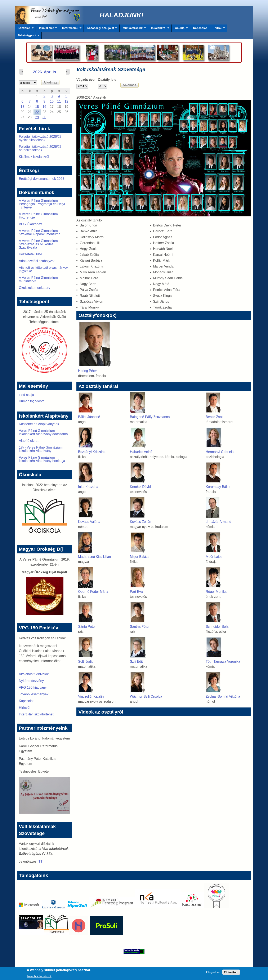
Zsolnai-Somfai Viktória (223, 696)
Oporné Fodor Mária (93, 592)
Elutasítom (231, 973)
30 (44, 117)
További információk (39, 977)
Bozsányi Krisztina (92, 452)
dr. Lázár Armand (219, 522)
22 (37, 112)
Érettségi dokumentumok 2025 (42, 179)
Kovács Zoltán (141, 522)
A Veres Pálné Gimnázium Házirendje (38, 216)
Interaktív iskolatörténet (36, 714)
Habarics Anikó (141, 452)
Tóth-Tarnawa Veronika (223, 662)
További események (34, 694)
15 (37, 107)
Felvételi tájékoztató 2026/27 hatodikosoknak (40, 148)
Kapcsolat (200, 28)
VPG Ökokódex (30, 224)
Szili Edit (136, 662)
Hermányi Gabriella (220, 452)
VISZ (218, 29)
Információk (70, 29)
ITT (40, 861)
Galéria (180, 29)
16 (44, 107)
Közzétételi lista (30, 254)
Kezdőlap (24, 29)
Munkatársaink (133, 29)
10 (52, 101)
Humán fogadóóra (32, 401)
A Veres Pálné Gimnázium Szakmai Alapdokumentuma (40, 232)
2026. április (45, 72)
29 (37, 117)
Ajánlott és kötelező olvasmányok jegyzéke (44, 269)
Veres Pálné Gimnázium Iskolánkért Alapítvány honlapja (42, 459)
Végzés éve (85, 80)
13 (22, 107)
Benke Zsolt (215, 417)
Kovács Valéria (89, 522)
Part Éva (136, 592)
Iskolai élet (46, 29)
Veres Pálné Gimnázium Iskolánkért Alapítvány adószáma (43, 432)
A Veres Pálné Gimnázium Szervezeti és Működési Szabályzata (38, 244)
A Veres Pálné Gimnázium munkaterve (38, 279)
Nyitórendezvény (31, 681)
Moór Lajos (214, 557)
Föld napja (26, 395)
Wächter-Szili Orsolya (146, 696)
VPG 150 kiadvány (33, 687)
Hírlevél (24, 708)
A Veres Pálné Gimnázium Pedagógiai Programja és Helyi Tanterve (42, 204)
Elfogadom (213, 973)
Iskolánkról (159, 29)
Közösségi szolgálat (100, 29)
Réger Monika (216, 592)
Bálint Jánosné (89, 417)
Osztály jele (107, 80)
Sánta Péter (87, 627)
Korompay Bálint (218, 487)
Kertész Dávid (140, 487)
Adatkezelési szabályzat (37, 261)
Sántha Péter (140, 627)
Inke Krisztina (88, 487)
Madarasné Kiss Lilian (95, 557)
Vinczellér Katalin (91, 696)
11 (59, 101)
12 (66, 101)
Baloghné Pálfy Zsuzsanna (150, 417)
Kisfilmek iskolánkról (34, 157)
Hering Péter (88, 371)
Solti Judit (85, 662)
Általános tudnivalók (34, 674)
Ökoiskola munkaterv (34, 288)
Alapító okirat (29, 441)
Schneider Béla (217, 627)
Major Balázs (140, 557)
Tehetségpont (27, 36)
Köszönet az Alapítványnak (39, 424)
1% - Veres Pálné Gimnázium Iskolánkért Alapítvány (41, 449)
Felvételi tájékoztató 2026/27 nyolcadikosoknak (40, 138)
